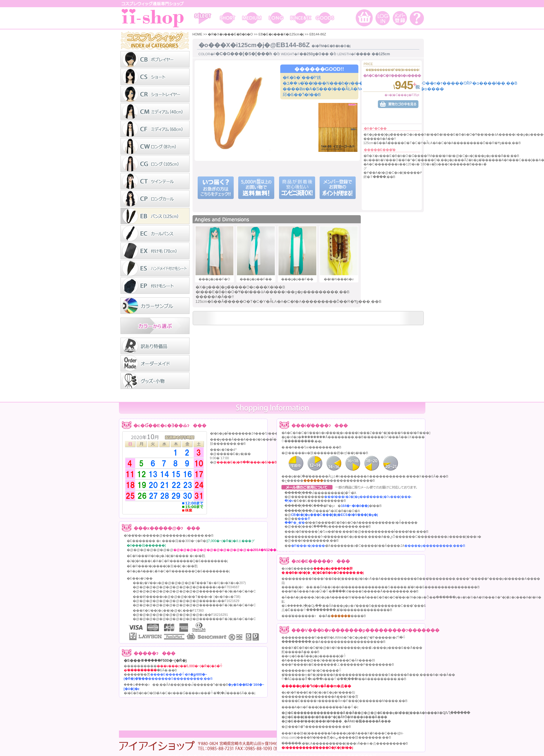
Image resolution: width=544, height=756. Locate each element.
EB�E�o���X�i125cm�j (281, 34)
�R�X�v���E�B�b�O (230, 34)
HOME (198, 34)
